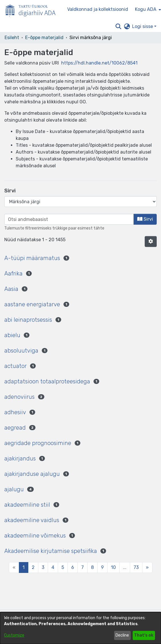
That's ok (144, 635)
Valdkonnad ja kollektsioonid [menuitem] (98, 9)
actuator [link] (15, 366)
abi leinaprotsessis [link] (28, 320)
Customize (14, 635)
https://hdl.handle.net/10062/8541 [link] (99, 63)
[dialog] (80, 628)
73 (136, 567)
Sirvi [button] (145, 219)
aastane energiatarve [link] (32, 304)
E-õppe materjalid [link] (44, 38)
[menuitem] (147, 9)
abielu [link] (12, 335)
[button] (118, 27)
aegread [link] (15, 428)
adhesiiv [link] (15, 412)
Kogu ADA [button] (146, 9)
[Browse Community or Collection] (80, 202)
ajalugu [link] (14, 489)
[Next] (147, 567)
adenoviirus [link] (19, 397)
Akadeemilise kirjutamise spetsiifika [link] (51, 551)
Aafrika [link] (13, 273)
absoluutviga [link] (21, 351)
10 (113, 567)
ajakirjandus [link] (20, 458)
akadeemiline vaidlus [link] (32, 520)
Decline (122, 635)
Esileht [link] (12, 38)
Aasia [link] (11, 289)
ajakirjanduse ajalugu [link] (32, 474)
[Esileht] (33, 9)
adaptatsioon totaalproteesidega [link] (47, 381)
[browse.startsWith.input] (69, 219)
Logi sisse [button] (143, 26)
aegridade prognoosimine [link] (38, 443)
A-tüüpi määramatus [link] (32, 258)
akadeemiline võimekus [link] (35, 536)
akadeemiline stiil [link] (27, 505)
